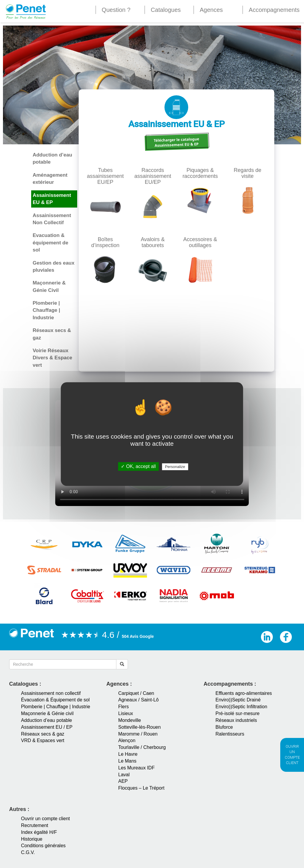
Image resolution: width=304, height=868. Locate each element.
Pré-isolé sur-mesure (237, 713)
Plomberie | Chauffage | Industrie (56, 707)
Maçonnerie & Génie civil (47, 713)
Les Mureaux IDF (136, 768)
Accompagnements (274, 10)
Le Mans (127, 761)
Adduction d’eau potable (47, 720)
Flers (123, 707)
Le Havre (128, 754)
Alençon (127, 740)
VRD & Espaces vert (43, 740)
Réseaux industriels (236, 720)
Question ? (116, 10)
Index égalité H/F (39, 832)
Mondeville (129, 720)
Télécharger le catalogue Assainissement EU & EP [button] (176, 142)
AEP (123, 781)
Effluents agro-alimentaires (244, 693)
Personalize (175, 467)
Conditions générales (43, 846)
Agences (211, 10)
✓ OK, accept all (138, 466)
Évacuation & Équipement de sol (55, 700)
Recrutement (35, 825)
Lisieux (126, 713)
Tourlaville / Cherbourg (142, 747)
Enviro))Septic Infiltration (241, 707)
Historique (32, 839)
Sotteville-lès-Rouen (139, 727)
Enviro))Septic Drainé (238, 700)
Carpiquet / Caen (136, 693)
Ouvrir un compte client (46, 819)
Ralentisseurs (230, 734)
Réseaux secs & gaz (43, 734)
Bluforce (224, 727)
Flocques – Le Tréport (141, 788)
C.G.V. (28, 852)
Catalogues (166, 10)
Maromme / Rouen (138, 734)
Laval (124, 775)
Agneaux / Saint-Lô (138, 700)
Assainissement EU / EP (47, 727)
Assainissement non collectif (51, 693)
